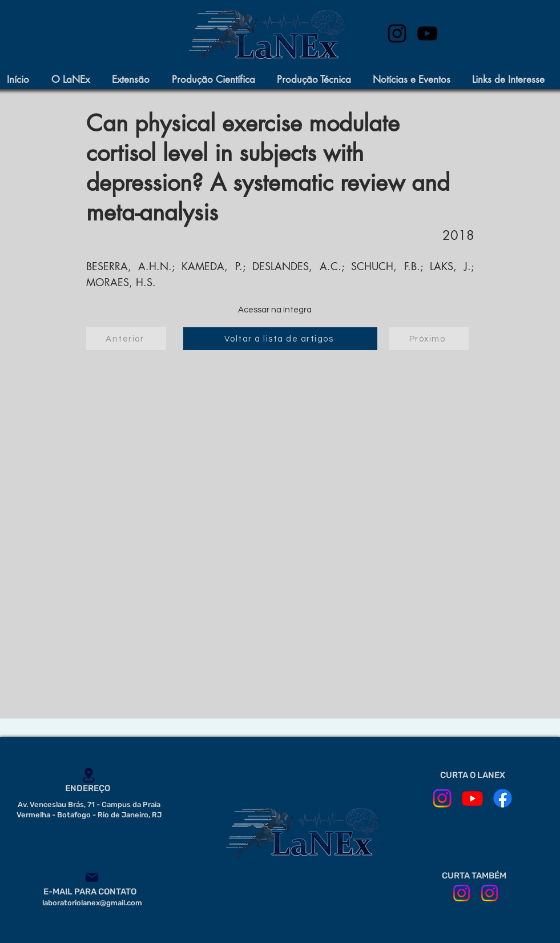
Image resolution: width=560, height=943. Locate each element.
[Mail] (92, 877)
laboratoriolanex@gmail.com (92, 903)
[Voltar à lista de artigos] (280, 339)
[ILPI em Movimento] (462, 893)
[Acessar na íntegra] (275, 310)
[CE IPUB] (490, 893)
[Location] (89, 775)
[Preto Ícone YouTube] (427, 33)
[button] (76, 80)
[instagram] (397, 33)
